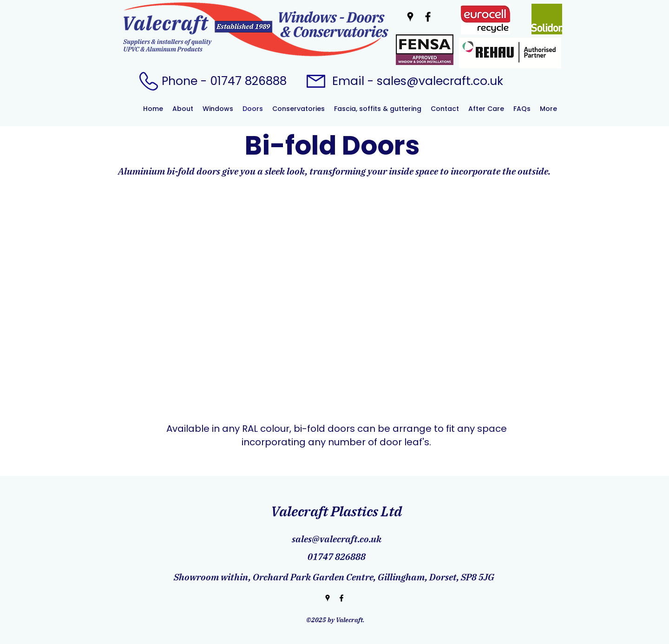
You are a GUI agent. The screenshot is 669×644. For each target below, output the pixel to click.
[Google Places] (410, 17)
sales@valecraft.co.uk (440, 81)
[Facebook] (428, 17)
